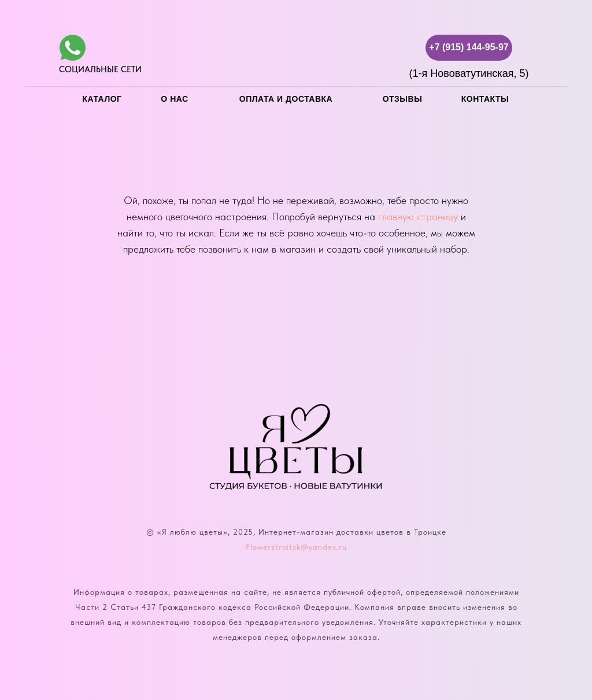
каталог (102, 99)
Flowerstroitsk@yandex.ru (296, 547)
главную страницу (418, 216)
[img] (73, 48)
